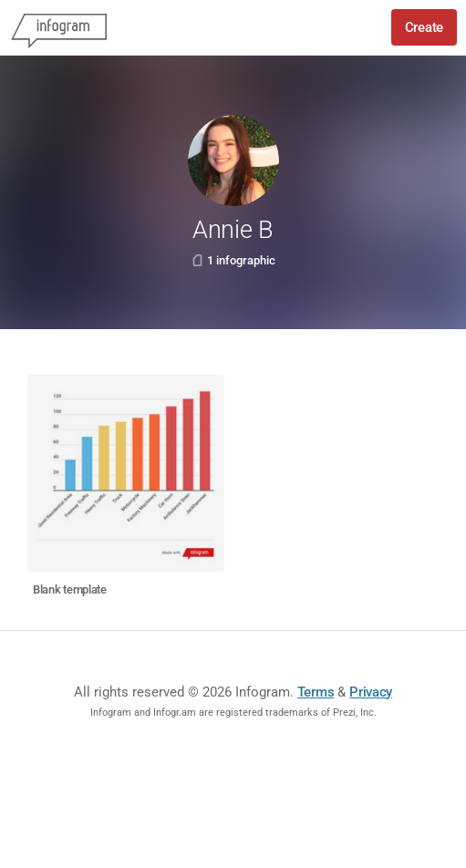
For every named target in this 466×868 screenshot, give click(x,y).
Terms (316, 692)
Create (424, 27)
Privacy (371, 692)
